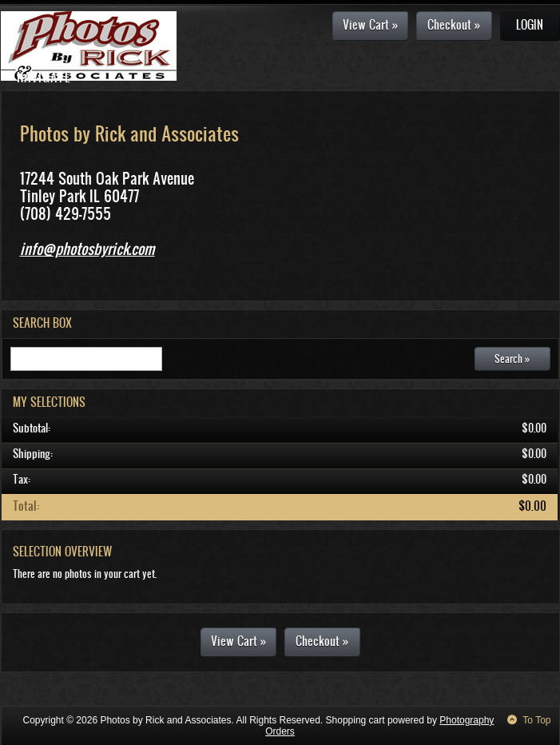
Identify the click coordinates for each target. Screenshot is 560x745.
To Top (536, 720)
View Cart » (370, 24)
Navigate (44, 77)
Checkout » (454, 24)
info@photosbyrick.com (87, 249)
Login (530, 24)
